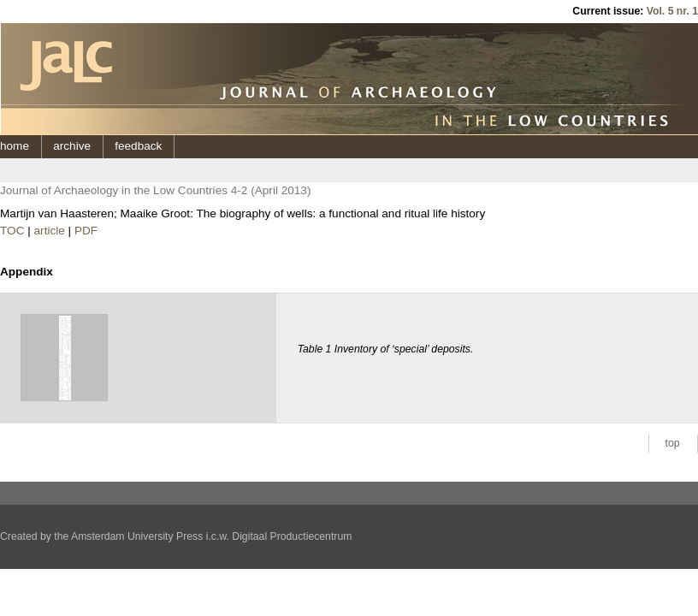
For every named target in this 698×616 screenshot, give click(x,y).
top (673, 443)
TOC (12, 231)
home (15, 146)
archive (72, 146)
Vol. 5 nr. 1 (672, 11)
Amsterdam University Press (137, 536)
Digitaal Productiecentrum (292, 536)
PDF (86, 231)
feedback (138, 146)
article (50, 231)
